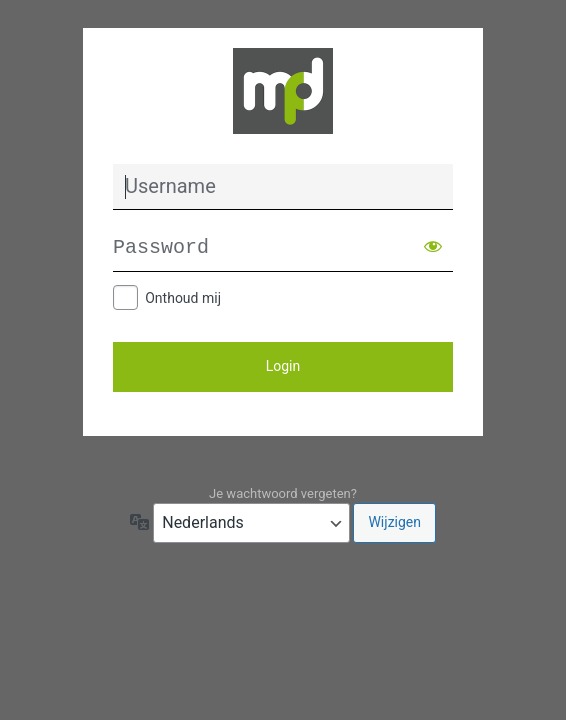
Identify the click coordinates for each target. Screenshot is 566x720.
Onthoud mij (183, 298)
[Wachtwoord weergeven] (433, 246)
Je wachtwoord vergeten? (283, 493)
